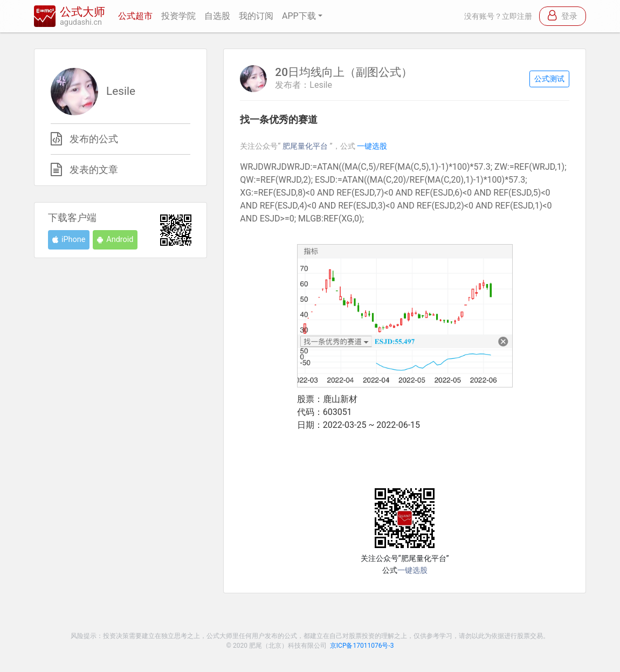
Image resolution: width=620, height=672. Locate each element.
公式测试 (549, 79)
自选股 (217, 16)
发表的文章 (94, 170)
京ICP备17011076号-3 (362, 646)
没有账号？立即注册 (498, 16)
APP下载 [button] (299, 16)
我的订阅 (256, 16)
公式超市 (135, 16)
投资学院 (178, 16)
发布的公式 (94, 139)
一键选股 (372, 146)
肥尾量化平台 (306, 146)
